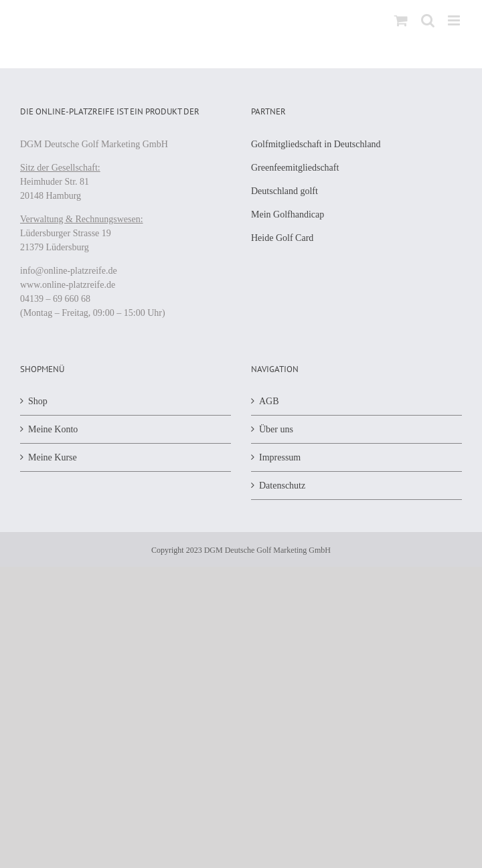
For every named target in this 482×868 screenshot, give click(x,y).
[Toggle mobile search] (428, 20)
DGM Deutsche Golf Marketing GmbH (267, 550)
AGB (269, 401)
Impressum (280, 457)
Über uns (276, 429)
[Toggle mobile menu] (455, 20)
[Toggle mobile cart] (401, 20)
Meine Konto (53, 429)
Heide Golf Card (282, 238)
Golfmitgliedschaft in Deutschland (316, 144)
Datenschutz (282, 486)
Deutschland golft (285, 191)
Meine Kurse (53, 457)
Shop (38, 401)
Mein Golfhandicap (288, 214)
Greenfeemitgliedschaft (295, 168)
